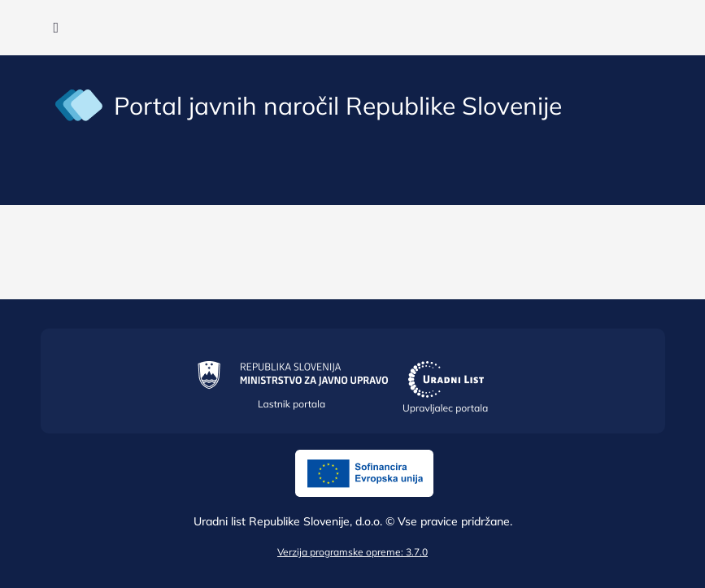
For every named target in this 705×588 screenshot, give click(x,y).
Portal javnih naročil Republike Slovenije (338, 106)
